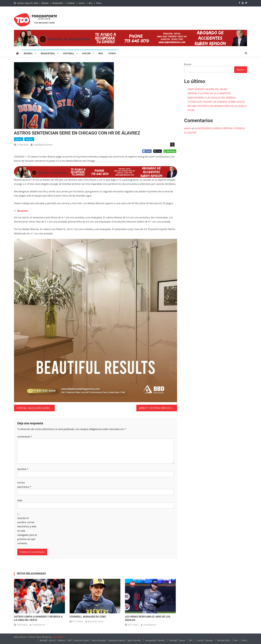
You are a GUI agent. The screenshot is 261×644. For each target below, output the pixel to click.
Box (90, 3)
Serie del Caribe (81, 640)
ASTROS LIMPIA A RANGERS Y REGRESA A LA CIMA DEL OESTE (38, 618)
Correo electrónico (24, 485)
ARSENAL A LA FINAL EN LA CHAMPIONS (209, 93)
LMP (69, 640)
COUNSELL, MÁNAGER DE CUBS (88, 617)
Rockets (161, 640)
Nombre (23, 469)
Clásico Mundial (98, 640)
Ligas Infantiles (134, 640)
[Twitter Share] (158, 151)
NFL (191, 640)
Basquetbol (58, 3)
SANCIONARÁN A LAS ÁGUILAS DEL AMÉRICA (212, 98)
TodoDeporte (39, 625)
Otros (99, 3)
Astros (18, 139)
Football (71, 3)
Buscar (188, 64)
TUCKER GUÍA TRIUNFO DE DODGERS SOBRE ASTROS (216, 102)
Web (20, 500)
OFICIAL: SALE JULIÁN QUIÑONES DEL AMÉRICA (37, 408)
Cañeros (61, 640)
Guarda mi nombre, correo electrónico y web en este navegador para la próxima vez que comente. (27, 531)
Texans (182, 640)
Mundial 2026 (224, 640)
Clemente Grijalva (116, 640)
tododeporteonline (43, 145)
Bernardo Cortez (96, 621)
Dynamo (209, 640)
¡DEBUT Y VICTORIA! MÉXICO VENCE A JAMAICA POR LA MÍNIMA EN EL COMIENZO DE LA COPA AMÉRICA (158, 408)
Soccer (82, 3)
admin (188, 128)
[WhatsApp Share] (170, 151)
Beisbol (45, 3)
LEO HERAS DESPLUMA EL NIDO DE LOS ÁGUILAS (148, 618)
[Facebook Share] (147, 151)
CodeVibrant (58, 637)
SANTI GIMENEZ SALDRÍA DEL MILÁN (207, 89)
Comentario (25, 437)
